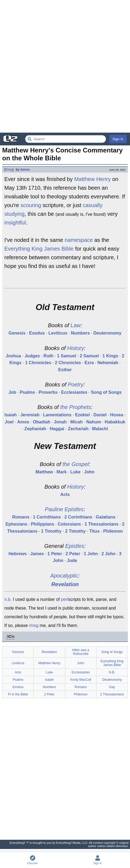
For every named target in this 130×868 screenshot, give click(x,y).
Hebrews (18, 554)
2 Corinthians (78, 517)
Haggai (57, 429)
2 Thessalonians (112, 694)
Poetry (76, 385)
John (89, 472)
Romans (21, 517)
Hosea (117, 415)
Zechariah (78, 429)
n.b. (8, 599)
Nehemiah (108, 363)
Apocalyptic (64, 576)
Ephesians (16, 524)
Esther (65, 370)
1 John (91, 554)
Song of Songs (106, 392)
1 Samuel (67, 356)
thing (9, 170)
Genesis (17, 333)
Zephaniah (35, 429)
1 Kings (110, 356)
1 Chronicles (38, 363)
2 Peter (73, 554)
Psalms (27, 392)
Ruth (48, 356)
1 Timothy (51, 531)
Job (12, 392)
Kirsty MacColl (81, 680)
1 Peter (55, 554)
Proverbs (48, 392)
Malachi (100, 429)
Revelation (65, 584)
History (76, 348)
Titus (94, 531)
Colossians (69, 524)
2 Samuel (89, 356)
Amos (23, 422)
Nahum (94, 422)
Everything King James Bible (39, 249)
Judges (32, 356)
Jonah (60, 422)
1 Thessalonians (102, 524)
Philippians (43, 524)
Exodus (37, 333)
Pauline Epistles (64, 509)
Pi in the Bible (18, 694)
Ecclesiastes (74, 392)
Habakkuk (115, 422)
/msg (34, 625)
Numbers (80, 333)
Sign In (118, 139)
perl (65, 599)
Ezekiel (82, 415)
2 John (109, 554)
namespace (79, 240)
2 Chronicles (68, 363)
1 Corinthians (47, 517)
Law (76, 325)
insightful (15, 223)
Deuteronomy (108, 333)
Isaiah (10, 415)
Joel (9, 422)
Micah (77, 422)
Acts (65, 494)
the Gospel (76, 464)
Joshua (13, 356)
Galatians (106, 517)
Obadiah (42, 422)
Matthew (44, 472)
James (37, 554)
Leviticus (58, 333)
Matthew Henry (93, 179)
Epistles (75, 546)
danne (25, 170)
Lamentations (57, 415)
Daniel (100, 415)
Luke (75, 472)
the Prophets (75, 407)
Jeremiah (30, 415)
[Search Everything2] (66, 139)
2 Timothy (75, 531)
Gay (112, 687)
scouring (31, 205)
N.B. (112, 672)
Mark (62, 472)
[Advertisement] (65, 66)
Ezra (89, 363)
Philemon (113, 531)
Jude (72, 561)
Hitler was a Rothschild (81, 652)
